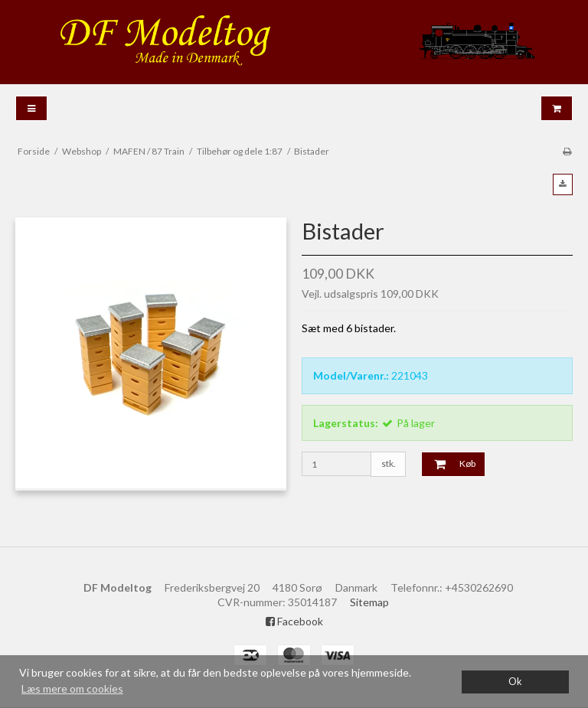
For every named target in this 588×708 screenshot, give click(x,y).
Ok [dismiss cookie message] (515, 682)
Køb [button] (449, 464)
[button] (563, 184)
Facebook (294, 621)
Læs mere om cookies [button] (72, 688)
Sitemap (369, 602)
